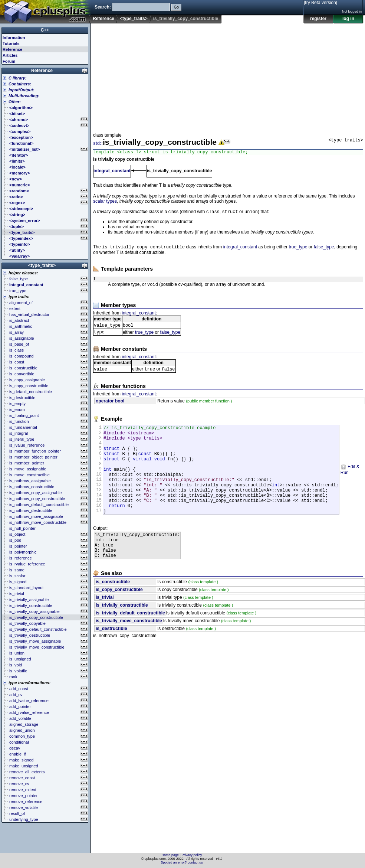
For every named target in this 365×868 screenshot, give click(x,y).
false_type (324, 250)
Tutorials (11, 43)
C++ (45, 30)
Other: (15, 102)
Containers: (20, 84)
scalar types (105, 203)
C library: (17, 78)
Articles (10, 55)
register (318, 19)
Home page (170, 855)
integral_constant (112, 172)
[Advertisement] (189, 76)
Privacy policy (192, 855)
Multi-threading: (24, 96)
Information (14, 37)
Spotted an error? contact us (182, 862)
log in (348, 19)
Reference (103, 19)
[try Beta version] (320, 3)
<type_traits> (134, 19)
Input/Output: (22, 90)
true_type (298, 250)
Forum (9, 61)
